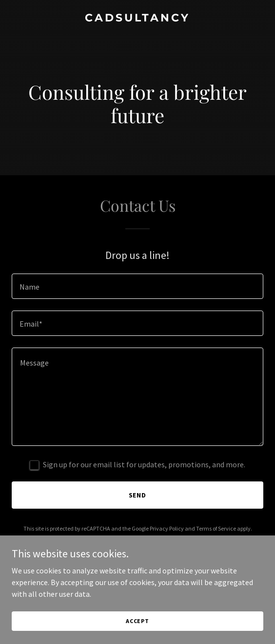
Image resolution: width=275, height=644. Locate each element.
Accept (137, 634)
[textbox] (137, 286)
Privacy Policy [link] (167, 528)
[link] (137, 18)
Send (138, 495)
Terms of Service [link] (216, 528)
